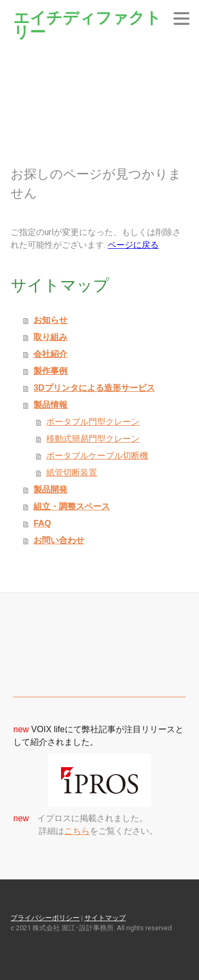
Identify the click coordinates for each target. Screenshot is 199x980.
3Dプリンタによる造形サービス (94, 388)
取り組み (50, 337)
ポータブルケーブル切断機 (97, 456)
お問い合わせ (59, 540)
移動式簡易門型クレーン (93, 439)
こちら (77, 831)
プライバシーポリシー (45, 918)
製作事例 (50, 371)
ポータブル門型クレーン (93, 422)
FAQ (42, 523)
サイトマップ (105, 918)
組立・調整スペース (72, 506)
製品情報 (50, 405)
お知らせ (50, 320)
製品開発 (50, 489)
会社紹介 (50, 354)
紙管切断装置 (72, 473)
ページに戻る (133, 245)
